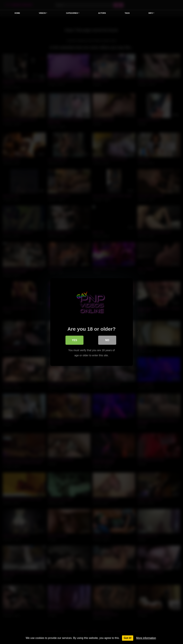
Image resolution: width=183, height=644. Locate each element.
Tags (127, 13)
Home (17, 13)
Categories (72, 13)
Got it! (128, 638)
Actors (102, 13)
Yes (74, 340)
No (107, 340)
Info (151, 13)
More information (146, 638)
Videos (42, 13)
